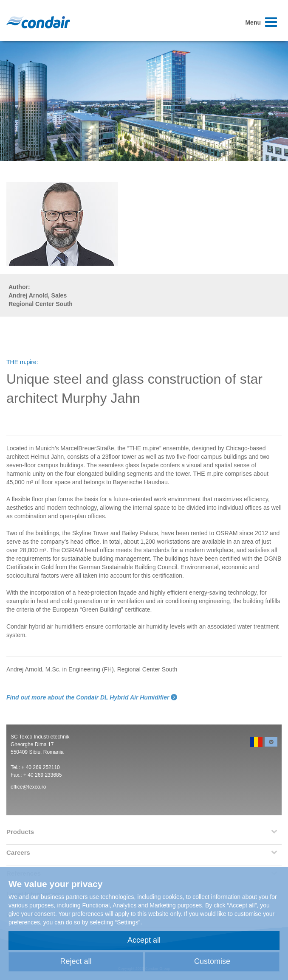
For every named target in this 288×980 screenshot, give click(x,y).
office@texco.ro (28, 787)
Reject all (76, 961)
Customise (212, 961)
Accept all (144, 940)
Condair (38, 22)
